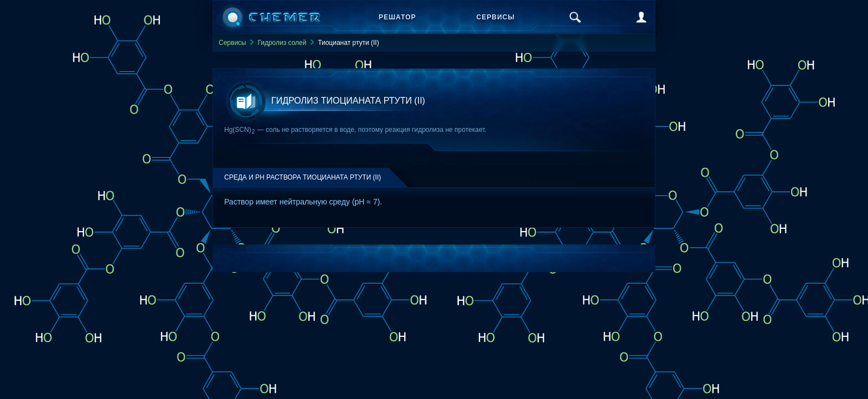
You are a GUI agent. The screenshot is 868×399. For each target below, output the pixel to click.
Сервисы (496, 17)
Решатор (397, 17)
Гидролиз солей (282, 43)
